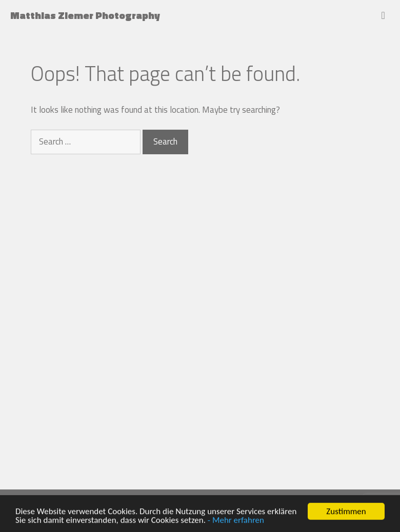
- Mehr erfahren (236, 520)
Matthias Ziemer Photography (85, 15)
